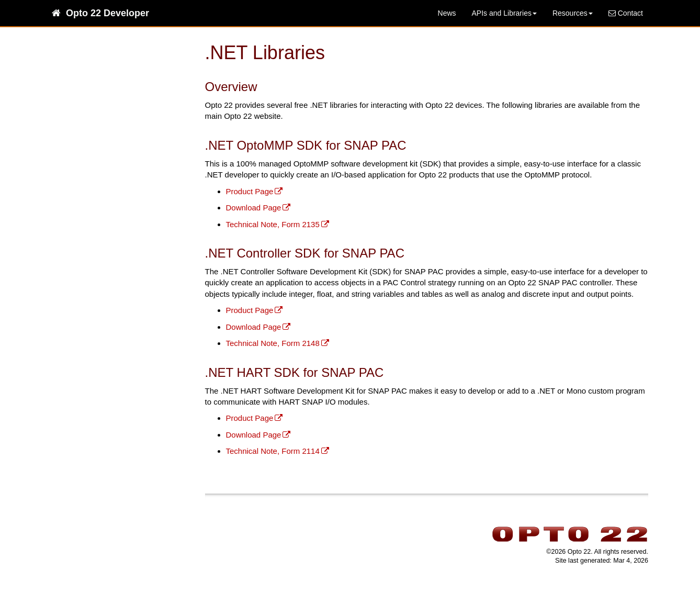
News (447, 13)
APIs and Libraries (504, 13)
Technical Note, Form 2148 (273, 343)
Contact (626, 13)
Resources (573, 13)
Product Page (250, 191)
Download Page (254, 208)
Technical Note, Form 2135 (273, 224)
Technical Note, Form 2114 (273, 451)
